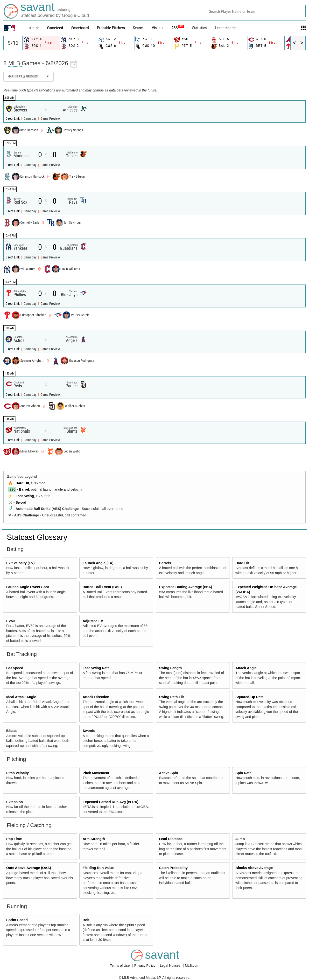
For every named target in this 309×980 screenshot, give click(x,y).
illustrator (31, 28)
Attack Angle (246, 668)
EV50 (11, 621)
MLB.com (192, 966)
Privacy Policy (145, 966)
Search (138, 28)
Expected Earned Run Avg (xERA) (110, 802)
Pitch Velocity (18, 773)
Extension (15, 802)
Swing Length (170, 668)
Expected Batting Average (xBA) (186, 587)
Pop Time (14, 839)
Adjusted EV (93, 621)
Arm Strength (94, 839)
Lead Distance (171, 839)
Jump (240, 839)
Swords (89, 731)
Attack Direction (96, 697)
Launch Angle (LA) (98, 563)
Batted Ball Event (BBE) (102, 587)
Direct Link (13, 119)
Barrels (165, 563)
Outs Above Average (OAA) (29, 868)
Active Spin (169, 773)
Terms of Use (120, 966)
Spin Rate (243, 773)
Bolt (86, 920)
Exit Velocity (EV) (21, 563)
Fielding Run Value (98, 868)
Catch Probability (173, 868)
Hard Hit (22, 483)
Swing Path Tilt (172, 697)
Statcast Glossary (37, 537)
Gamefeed (55, 28)
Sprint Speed (17, 920)
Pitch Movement (96, 773)
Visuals (158, 28)
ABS (178, 28)
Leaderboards (226, 28)
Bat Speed (15, 668)
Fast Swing (25, 496)
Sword (21, 502)
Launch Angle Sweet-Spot (28, 587)
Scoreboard (80, 28)
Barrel (24, 489)
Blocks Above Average (254, 868)
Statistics (199, 28)
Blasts (11, 731)
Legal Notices (171, 966)
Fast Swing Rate (96, 668)
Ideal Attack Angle (21, 697)
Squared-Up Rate (249, 697)
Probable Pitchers (111, 28)
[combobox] (256, 11)
